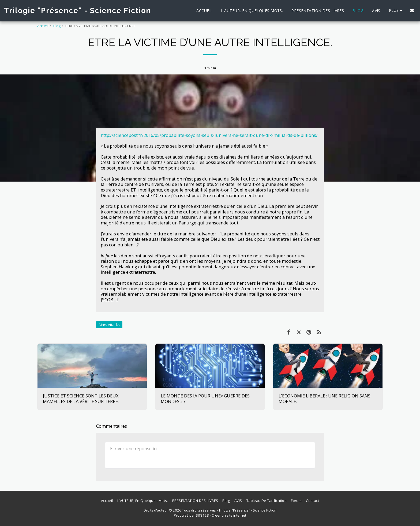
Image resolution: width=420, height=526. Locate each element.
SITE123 (202, 515)
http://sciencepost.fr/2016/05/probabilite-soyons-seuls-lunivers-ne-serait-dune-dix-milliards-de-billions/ (209, 135)
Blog (57, 26)
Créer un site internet (229, 515)
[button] (412, 11)
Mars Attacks (109, 325)
